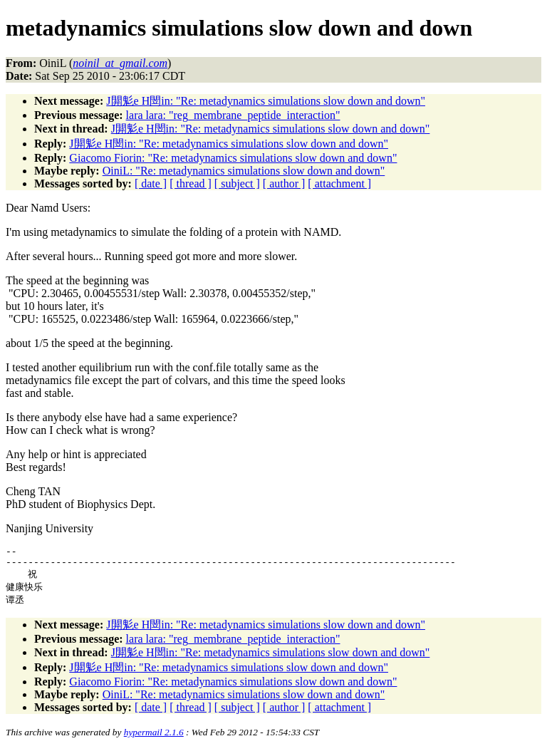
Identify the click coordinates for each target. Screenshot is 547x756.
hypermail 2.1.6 (154, 739)
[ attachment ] (339, 183)
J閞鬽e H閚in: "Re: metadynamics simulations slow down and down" (266, 101)
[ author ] (284, 183)
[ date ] (151, 183)
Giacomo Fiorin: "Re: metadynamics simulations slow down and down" (233, 158)
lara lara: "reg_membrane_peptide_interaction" (233, 115)
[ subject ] (237, 183)
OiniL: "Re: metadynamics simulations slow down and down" (244, 171)
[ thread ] (191, 183)
